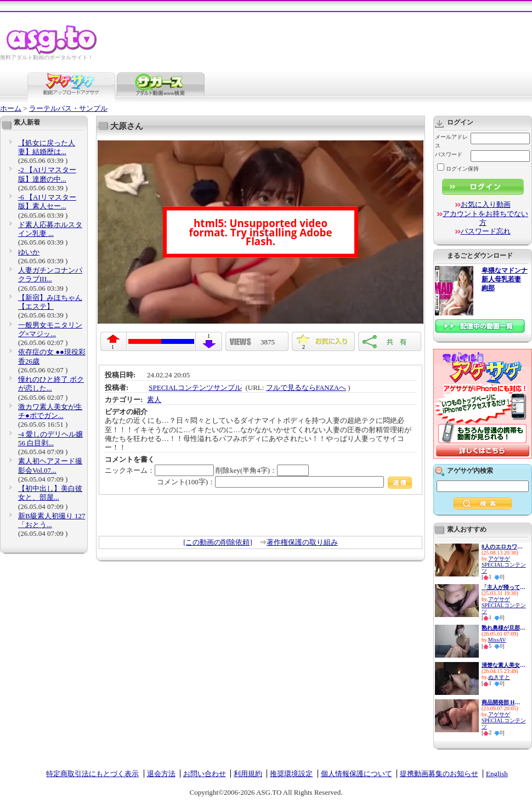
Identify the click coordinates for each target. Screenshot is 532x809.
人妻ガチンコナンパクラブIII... (50, 275)
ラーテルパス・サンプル (68, 108)
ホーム (11, 108)
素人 (154, 400)
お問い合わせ (205, 774)
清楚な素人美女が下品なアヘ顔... (503, 665)
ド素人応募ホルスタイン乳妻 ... (50, 229)
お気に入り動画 (486, 204)
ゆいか (29, 252)
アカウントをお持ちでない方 (485, 218)
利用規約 (248, 774)
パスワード (449, 154)
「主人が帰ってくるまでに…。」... (503, 587)
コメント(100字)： (284, 482)
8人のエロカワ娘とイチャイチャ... (503, 547)
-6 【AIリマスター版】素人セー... (47, 202)
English (497, 774)
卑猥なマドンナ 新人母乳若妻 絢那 (505, 279)
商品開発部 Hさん (503, 702)
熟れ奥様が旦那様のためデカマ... (503, 628)
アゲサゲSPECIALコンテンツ (504, 565)
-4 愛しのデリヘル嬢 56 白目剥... (50, 439)
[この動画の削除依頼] (218, 542)
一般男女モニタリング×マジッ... (50, 329)
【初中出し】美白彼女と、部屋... (50, 493)
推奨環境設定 (291, 774)
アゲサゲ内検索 (470, 471)
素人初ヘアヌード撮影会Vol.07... (50, 465)
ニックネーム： (159, 470)
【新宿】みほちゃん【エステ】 (50, 302)
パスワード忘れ (486, 231)
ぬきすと (499, 677)
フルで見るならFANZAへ (306, 387)
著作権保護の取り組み (302, 542)
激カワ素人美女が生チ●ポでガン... (50, 411)
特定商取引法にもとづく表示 (92, 774)
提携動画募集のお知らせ (439, 774)
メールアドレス (451, 141)
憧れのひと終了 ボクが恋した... (51, 384)
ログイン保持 (458, 169)
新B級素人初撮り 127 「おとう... (52, 520)
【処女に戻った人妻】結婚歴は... (47, 147)
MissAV (497, 640)
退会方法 (161, 774)
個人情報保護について (356, 774)
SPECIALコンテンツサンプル (195, 387)
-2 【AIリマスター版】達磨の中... (47, 174)
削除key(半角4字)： (262, 470)
